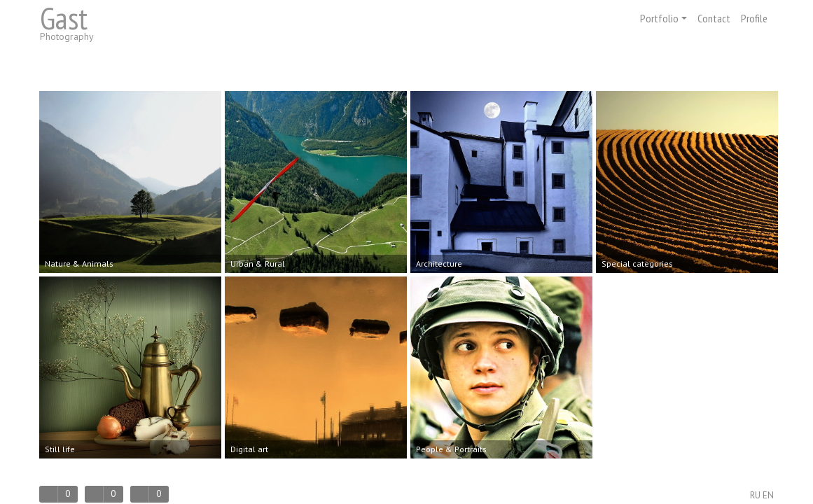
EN (768, 495)
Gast (64, 18)
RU (755, 495)
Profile (754, 18)
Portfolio (663, 18)
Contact (714, 18)
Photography (67, 37)
